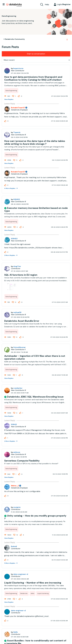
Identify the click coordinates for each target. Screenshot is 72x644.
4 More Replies (10, 188)
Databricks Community (14, 5)
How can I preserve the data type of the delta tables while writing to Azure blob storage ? (35, 142)
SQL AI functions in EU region (21, 275)
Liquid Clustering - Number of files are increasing (33, 583)
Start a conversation (36, 54)
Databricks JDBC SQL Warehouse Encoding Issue (35, 397)
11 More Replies (10, 563)
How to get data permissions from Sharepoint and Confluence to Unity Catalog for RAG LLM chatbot (33, 78)
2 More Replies (10, 255)
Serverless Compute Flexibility (22, 461)
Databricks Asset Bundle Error (22, 321)
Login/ (64, 4)
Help (47, 4)
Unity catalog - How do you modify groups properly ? (35, 517)
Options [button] (67, 39)
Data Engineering (11, 91)
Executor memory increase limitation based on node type (36, 209)
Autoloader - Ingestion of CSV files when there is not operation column (35, 357)
